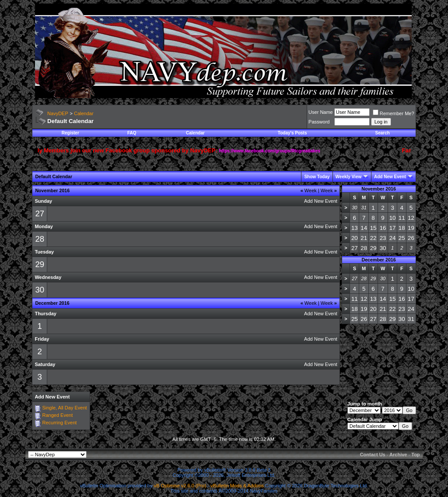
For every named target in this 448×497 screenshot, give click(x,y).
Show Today (317, 177)
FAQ (132, 133)
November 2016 (379, 189)
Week (309, 190)
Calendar (84, 113)
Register (70, 133)
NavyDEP (58, 113)
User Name (321, 112)
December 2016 (378, 260)
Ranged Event (57, 415)
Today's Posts (292, 133)
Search (383, 133)
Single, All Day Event (64, 408)
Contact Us (373, 455)
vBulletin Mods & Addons (237, 486)
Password (319, 122)
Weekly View (349, 177)
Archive (398, 455)
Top (415, 455)
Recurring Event (59, 423)
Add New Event (390, 177)
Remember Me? (394, 113)
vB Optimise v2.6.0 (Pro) (180, 486)
